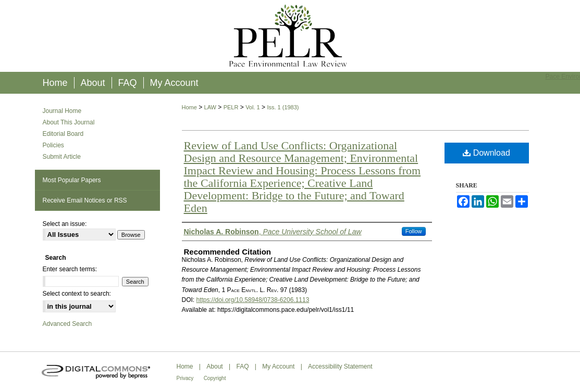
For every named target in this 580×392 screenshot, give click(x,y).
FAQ (242, 366)
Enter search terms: (70, 269)
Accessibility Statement (340, 366)
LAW (210, 107)
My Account (278, 366)
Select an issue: (65, 224)
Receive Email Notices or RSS (85, 200)
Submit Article (62, 157)
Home (189, 107)
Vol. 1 (253, 107)
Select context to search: (77, 294)
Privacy (185, 378)
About (214, 366)
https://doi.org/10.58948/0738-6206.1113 (253, 300)
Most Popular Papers (72, 180)
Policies (53, 145)
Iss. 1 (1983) (283, 107)
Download (486, 153)
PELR (231, 107)
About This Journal (69, 122)
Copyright (215, 378)
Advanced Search (67, 324)
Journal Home (62, 111)
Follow (414, 231)
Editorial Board (63, 134)
